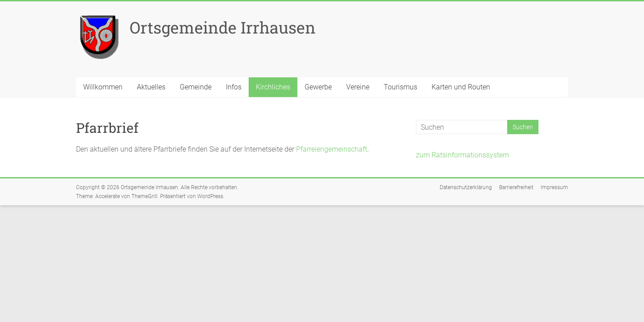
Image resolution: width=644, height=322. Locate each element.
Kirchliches (273, 87)
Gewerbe (318, 87)
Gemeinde (196, 87)
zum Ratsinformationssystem (462, 155)
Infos (234, 87)
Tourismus (400, 87)
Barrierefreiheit (516, 187)
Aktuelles (151, 87)
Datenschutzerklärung (466, 187)
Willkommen (103, 87)
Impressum (554, 187)
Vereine (358, 87)
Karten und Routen (461, 87)
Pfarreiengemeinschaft (332, 149)
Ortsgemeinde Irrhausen (223, 27)
